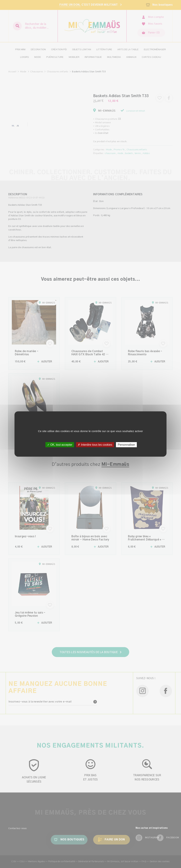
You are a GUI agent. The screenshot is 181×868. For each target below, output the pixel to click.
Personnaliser (126, 445)
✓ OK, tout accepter (60, 445)
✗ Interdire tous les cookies (95, 445)
